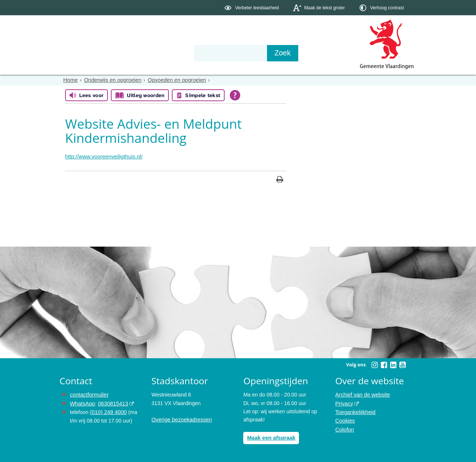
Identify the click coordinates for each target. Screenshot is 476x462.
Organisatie (173, 53)
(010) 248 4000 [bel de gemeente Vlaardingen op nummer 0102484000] (108, 411)
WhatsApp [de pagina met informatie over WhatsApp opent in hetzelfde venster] (82, 402)
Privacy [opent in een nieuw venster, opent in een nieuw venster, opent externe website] (344, 402)
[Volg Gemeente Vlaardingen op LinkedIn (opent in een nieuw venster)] (393, 364)
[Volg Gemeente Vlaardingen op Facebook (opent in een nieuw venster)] (384, 364)
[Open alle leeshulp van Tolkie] (235, 95)
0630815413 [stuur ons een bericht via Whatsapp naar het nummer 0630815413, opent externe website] (111, 402)
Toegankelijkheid (355, 411)
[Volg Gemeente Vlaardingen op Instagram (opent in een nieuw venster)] (374, 364)
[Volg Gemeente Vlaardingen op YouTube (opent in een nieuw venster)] (402, 364)
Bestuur (129, 53)
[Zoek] (318, 53)
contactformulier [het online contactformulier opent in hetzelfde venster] (89, 394)
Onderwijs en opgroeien (111, 80)
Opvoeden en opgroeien (173, 80)
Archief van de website (362, 394)
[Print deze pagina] (280, 179)
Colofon (344, 427)
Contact (218, 53)
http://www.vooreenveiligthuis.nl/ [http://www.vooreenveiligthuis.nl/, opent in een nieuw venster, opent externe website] (102, 157)
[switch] (252, 8)
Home (70, 80)
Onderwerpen (81, 53)
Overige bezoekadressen (180, 419)
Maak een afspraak (270, 437)
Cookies (345, 419)
